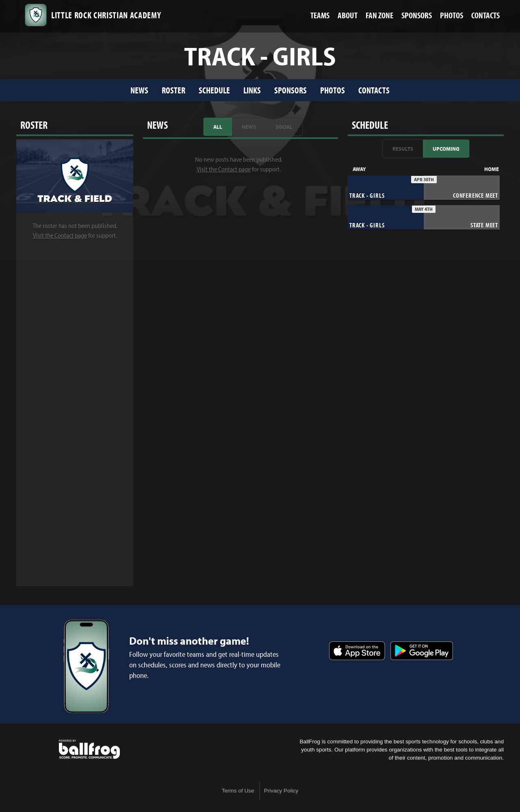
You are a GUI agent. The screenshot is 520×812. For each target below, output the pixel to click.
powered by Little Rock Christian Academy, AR (89, 749)
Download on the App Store (357, 651)
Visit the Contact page (60, 235)
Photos (333, 90)
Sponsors (290, 90)
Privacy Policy (281, 791)
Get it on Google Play (422, 651)
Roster (173, 90)
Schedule (214, 90)
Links (252, 90)
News (139, 90)
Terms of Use (238, 791)
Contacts (374, 90)
